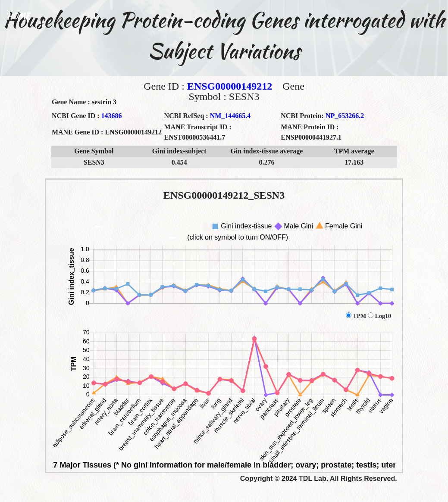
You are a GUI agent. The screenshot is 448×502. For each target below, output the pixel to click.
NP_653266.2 (345, 116)
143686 (112, 116)
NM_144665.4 (230, 116)
